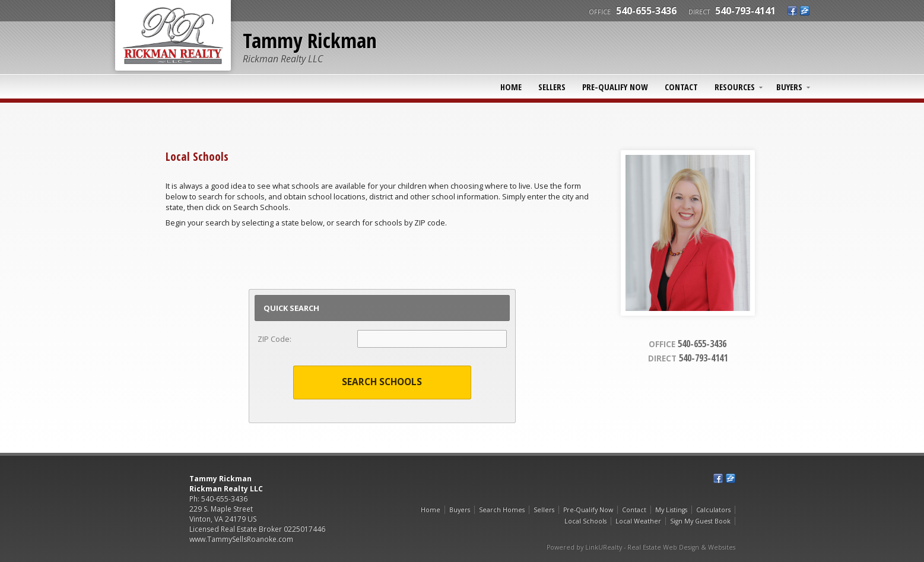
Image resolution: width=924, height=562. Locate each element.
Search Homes (502, 510)
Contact (681, 87)
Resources (735, 87)
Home (511, 87)
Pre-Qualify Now (615, 87)
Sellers (552, 87)
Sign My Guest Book (700, 521)
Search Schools (382, 382)
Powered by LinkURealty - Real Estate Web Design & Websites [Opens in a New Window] (641, 547)
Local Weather (638, 521)
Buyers (789, 87)
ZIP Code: (274, 339)
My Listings (671, 510)
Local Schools (585, 521)
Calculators (713, 510)
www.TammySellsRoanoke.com (241, 539)
